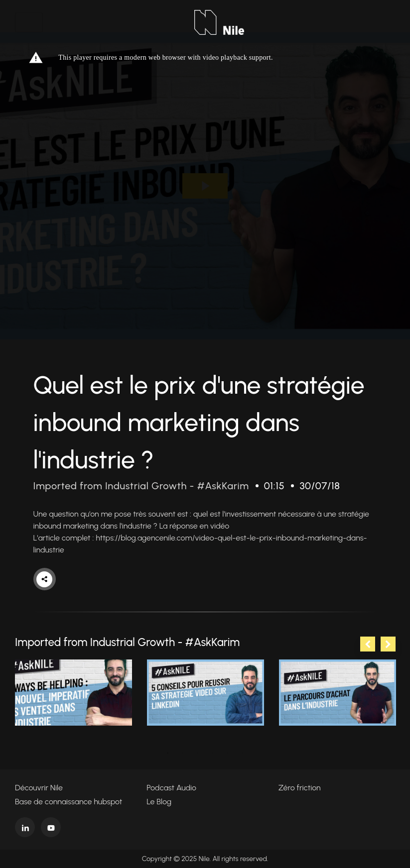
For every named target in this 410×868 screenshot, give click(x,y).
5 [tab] (228, 753)
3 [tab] (198, 753)
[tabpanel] (73, 693)
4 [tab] (213, 753)
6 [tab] (243, 753)
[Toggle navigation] (29, 22)
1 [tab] (168, 753)
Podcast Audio (171, 788)
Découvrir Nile (39, 788)
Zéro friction (300, 788)
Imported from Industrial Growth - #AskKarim (141, 486)
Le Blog (159, 802)
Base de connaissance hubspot (68, 802)
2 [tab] (183, 753)
